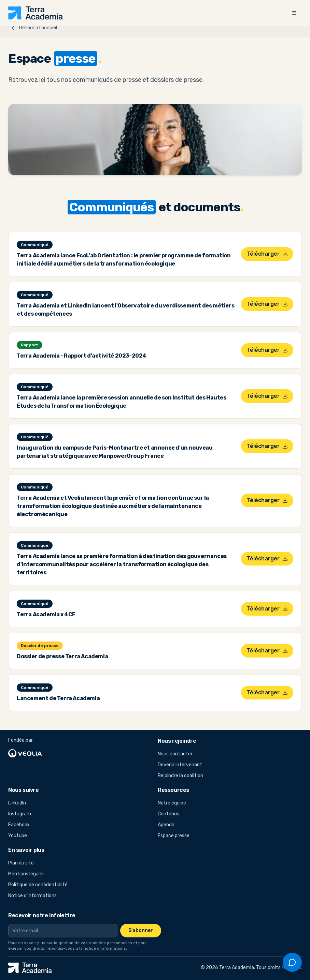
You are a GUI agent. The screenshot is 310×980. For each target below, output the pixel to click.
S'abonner (141, 930)
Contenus (168, 814)
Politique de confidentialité (38, 885)
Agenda (166, 825)
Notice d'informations (32, 896)
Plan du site (21, 863)
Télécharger (267, 254)
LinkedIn (28, 804)
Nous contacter (175, 754)
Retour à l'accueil (34, 28)
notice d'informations (105, 948)
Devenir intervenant (180, 765)
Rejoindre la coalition (180, 776)
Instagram (28, 815)
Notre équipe (172, 803)
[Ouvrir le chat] (292, 962)
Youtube (28, 837)
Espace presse (174, 836)
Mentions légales (26, 874)
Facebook (28, 826)
